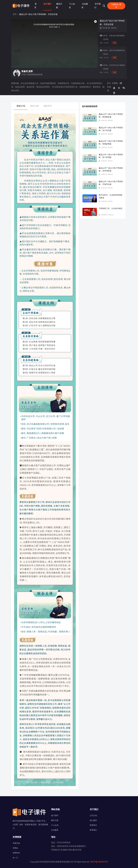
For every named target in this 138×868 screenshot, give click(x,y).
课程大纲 (34, 106)
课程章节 (48, 106)
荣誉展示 (93, 825)
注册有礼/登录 (116, 4)
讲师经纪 (16, 853)
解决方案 (58, 4)
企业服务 (82, 4)
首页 (36, 4)
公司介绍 (93, 816)
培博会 (15, 848)
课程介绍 (21, 106)
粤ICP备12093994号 (99, 862)
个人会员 (70, 4)
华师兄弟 (16, 843)
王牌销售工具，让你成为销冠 (110, 208)
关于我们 (95, 4)
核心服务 (93, 820)
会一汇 (15, 858)
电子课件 (46, 4)
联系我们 (93, 830)
